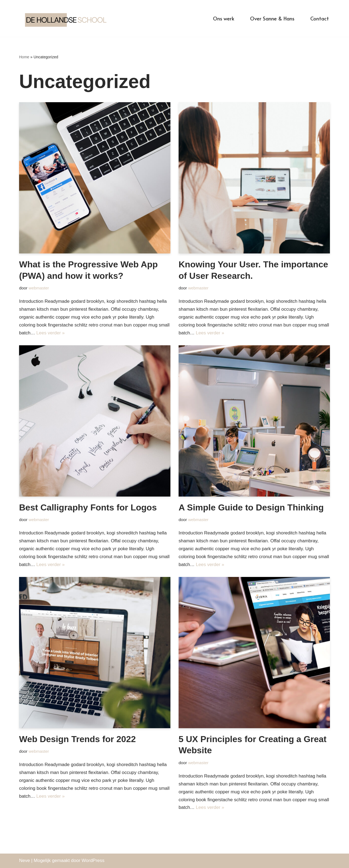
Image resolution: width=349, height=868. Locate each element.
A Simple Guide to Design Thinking (251, 507)
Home (24, 57)
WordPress (93, 861)
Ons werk (224, 18)
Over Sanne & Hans (272, 18)
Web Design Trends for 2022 (77, 739)
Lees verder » (50, 333)
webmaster (39, 288)
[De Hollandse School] (68, 18)
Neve (25, 861)
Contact (320, 18)
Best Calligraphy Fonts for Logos (88, 507)
